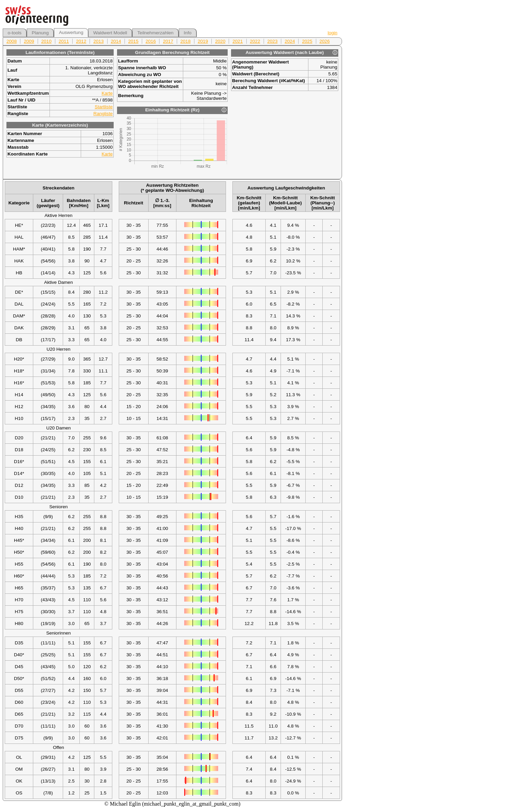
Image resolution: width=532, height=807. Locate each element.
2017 (168, 41)
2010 (46, 41)
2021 (237, 41)
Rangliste (103, 114)
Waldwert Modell (110, 33)
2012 (81, 41)
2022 (255, 41)
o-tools (15, 33)
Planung (40, 33)
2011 (64, 41)
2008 (12, 41)
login (333, 33)
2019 (203, 41)
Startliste (104, 107)
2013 (98, 41)
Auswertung (71, 32)
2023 (272, 41)
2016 (151, 41)
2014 (116, 41)
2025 (307, 41)
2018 (186, 41)
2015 (133, 41)
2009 (29, 41)
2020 (220, 41)
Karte (107, 93)
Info (188, 33)
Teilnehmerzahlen (156, 33)
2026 (325, 41)
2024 (290, 41)
